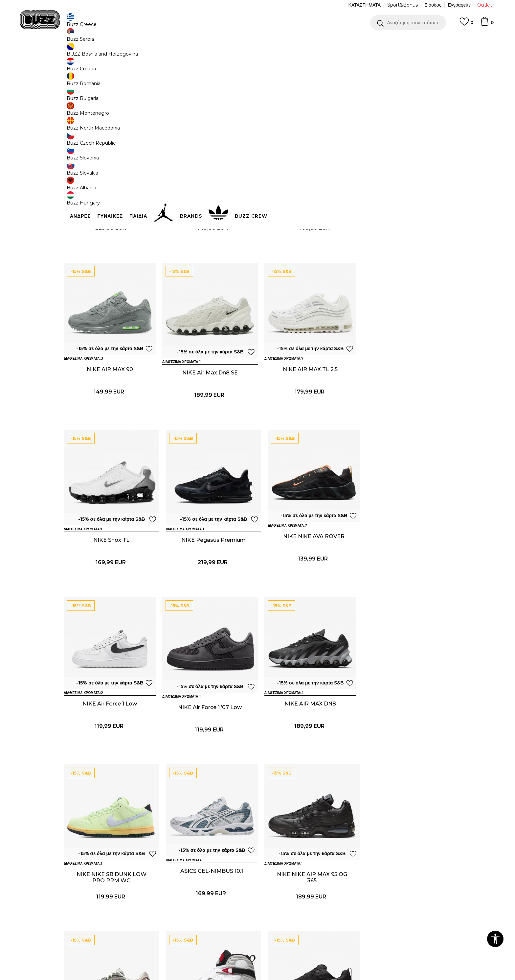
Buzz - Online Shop (82, 53)
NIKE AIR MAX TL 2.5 (208, 414)
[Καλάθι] (487, 24)
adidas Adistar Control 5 (307, 251)
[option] (257, 42)
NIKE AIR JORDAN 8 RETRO (110, 906)
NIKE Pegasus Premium (405, 414)
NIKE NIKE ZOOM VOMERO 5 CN (405, 909)
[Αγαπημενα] (466, 25)
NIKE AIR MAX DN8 (405, 578)
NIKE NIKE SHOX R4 (110, 251)
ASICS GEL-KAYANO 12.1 (307, 906)
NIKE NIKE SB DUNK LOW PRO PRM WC (110, 745)
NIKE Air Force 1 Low (208, 578)
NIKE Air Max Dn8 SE (110, 414)
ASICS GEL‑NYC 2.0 (405, 742)
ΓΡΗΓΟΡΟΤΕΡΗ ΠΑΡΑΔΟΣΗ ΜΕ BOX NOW (238, 42)
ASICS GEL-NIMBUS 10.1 (208, 742)
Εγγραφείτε (459, 5)
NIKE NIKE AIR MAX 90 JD (208, 251)
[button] (408, 23)
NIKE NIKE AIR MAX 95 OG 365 (307, 745)
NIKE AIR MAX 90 (405, 251)
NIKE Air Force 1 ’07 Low (307, 578)
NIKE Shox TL (307, 414)
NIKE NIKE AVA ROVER (110, 578)
